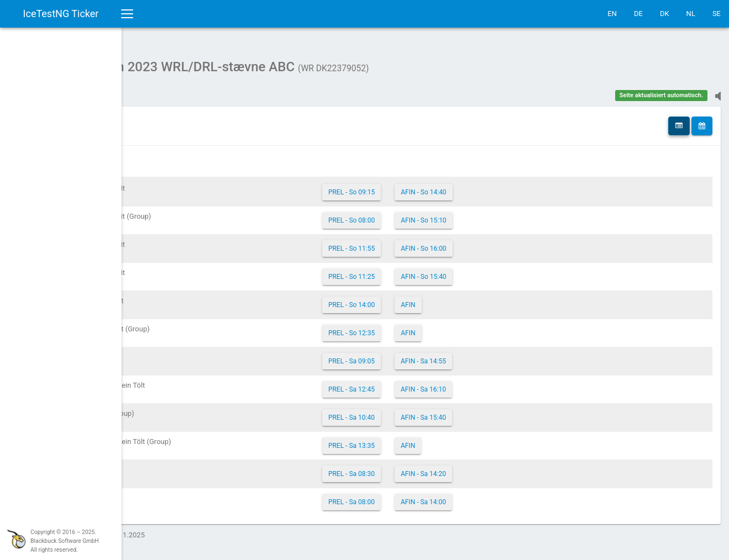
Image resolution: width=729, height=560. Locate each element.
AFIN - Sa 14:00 (490, 496)
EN (612, 14)
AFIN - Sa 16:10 (490, 384)
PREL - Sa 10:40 (418, 412)
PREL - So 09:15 (418, 187)
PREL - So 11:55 (418, 243)
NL (691, 14)
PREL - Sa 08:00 (418, 496)
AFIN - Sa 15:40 (490, 412)
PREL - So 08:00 (418, 215)
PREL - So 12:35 (418, 327)
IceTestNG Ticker (61, 14)
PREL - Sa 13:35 (418, 440)
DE (638, 14)
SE (717, 14)
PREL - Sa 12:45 (418, 384)
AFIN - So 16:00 (490, 243)
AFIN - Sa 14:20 (490, 468)
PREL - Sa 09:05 (418, 356)
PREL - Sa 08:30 (418, 468)
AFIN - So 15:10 (490, 215)
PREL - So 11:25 (418, 271)
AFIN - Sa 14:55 (490, 356)
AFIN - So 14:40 (490, 187)
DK (665, 14)
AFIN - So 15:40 (490, 271)
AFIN (474, 299)
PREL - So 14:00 (418, 299)
